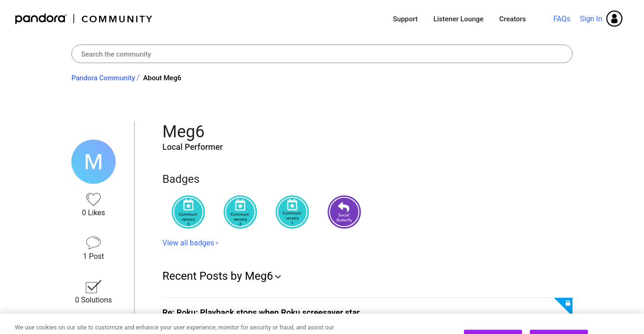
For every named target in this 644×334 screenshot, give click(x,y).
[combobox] (322, 54)
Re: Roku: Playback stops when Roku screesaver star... (264, 312)
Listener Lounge (458, 19)
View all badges (188, 243)
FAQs (562, 19)
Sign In (591, 19)
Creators (512, 19)
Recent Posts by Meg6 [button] (218, 276)
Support (405, 19)
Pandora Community (84, 19)
